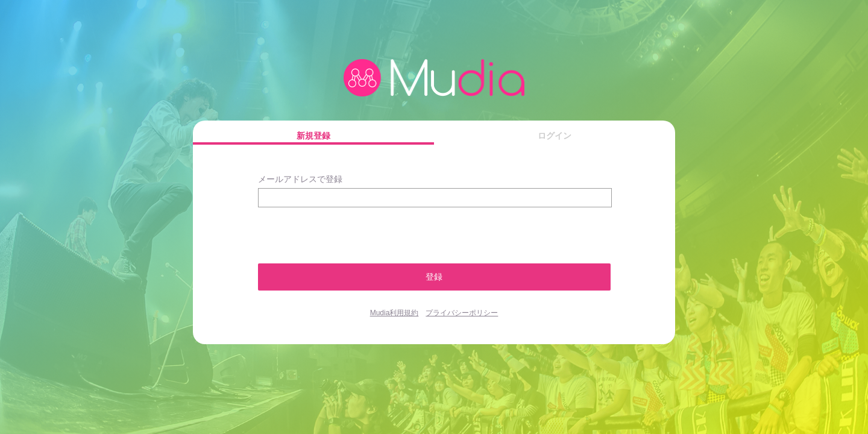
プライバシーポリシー (462, 313)
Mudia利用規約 (395, 313)
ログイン (555, 136)
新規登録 (313, 136)
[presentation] (322, 230)
